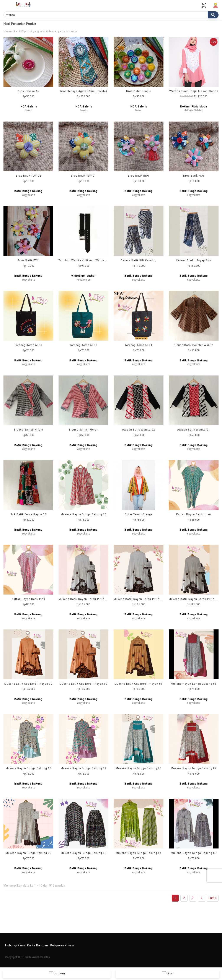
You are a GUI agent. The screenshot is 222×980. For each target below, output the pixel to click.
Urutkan (57, 974)
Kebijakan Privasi (62, 945)
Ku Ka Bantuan (38, 945)
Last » (213, 898)
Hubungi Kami (15, 945)
